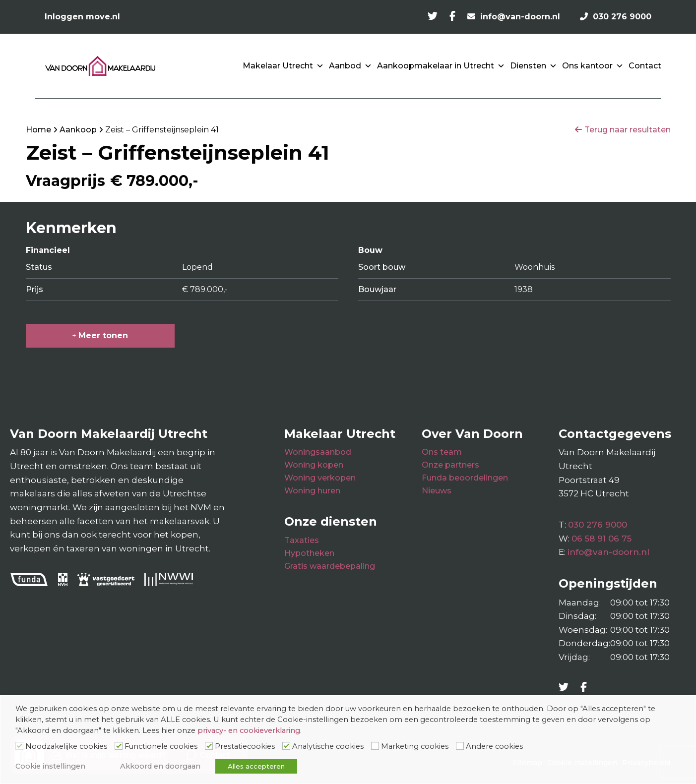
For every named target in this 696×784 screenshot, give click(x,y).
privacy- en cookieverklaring (249, 730)
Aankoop (78, 130)
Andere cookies (494, 746)
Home (38, 130)
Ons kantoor (593, 66)
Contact (645, 66)
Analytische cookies (328, 746)
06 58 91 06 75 (601, 539)
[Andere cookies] (460, 746)
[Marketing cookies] (375, 746)
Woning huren (312, 491)
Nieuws (437, 491)
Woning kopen (314, 465)
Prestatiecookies (245, 746)
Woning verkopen (320, 478)
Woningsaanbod (318, 452)
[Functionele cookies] (119, 746)
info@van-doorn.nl (608, 552)
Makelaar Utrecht (283, 66)
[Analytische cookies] (286, 746)
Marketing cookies (415, 746)
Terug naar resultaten (628, 130)
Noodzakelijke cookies (66, 746)
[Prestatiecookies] (209, 746)
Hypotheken (309, 553)
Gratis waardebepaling (330, 566)
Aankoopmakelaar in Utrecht (441, 66)
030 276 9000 (598, 525)
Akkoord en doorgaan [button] (160, 766)
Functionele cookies (161, 746)
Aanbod (350, 66)
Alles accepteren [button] (256, 766)
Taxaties (302, 540)
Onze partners (450, 465)
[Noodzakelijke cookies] (19, 746)
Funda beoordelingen (465, 478)
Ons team (442, 452)
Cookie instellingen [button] (50, 766)
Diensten (534, 66)
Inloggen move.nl (82, 17)
